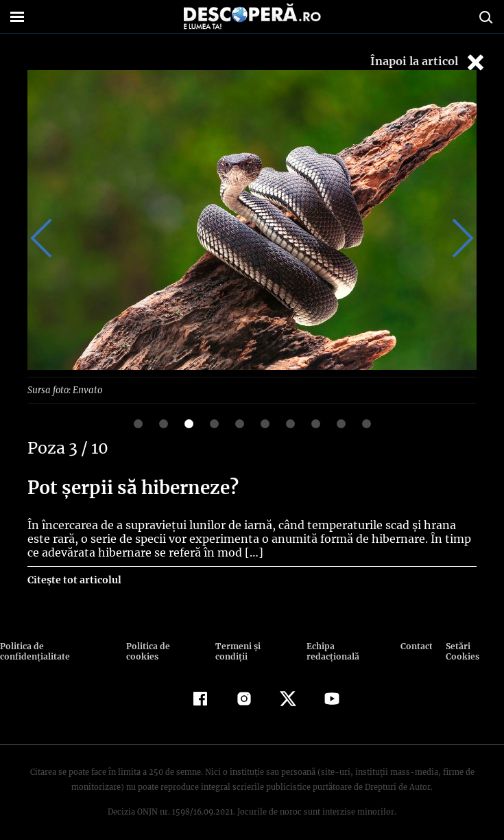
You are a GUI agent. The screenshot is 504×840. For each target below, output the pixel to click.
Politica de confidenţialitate (58, 645)
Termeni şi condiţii (253, 645)
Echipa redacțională (346, 645)
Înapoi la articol (429, 62)
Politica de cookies (164, 645)
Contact (416, 645)
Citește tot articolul (74, 579)
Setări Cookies (474, 645)
